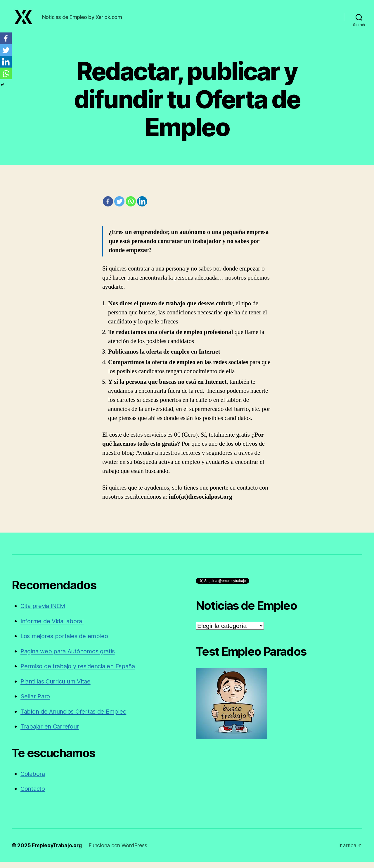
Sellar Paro (36, 702)
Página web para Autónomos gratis (70, 657)
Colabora (33, 780)
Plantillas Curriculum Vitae (58, 687)
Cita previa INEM (44, 612)
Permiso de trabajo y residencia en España (81, 672)
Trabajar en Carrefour (51, 732)
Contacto (33, 795)
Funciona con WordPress (120, 851)
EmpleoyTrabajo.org (58, 851)
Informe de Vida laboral (53, 627)
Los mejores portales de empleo (66, 642)
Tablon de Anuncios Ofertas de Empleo (76, 718)
